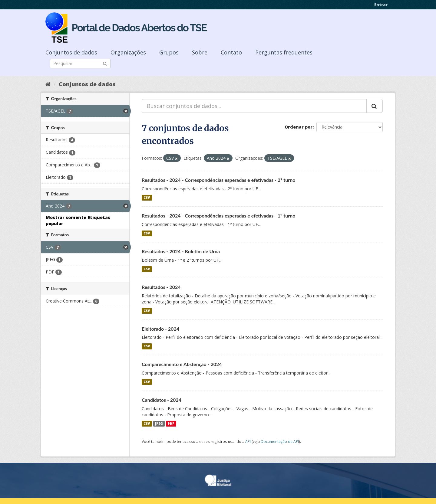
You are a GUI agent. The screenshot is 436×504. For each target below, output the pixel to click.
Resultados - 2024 (161, 287)
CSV (147, 198)
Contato (231, 52)
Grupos (169, 52)
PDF (171, 424)
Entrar (381, 5)
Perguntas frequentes (284, 52)
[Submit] (105, 63)
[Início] (48, 84)
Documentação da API (280, 441)
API (248, 441)
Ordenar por (299, 127)
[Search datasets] (80, 64)
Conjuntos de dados (71, 52)
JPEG (159, 424)
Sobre (200, 52)
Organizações (128, 52)
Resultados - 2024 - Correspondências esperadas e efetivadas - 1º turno (219, 216)
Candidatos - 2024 (162, 400)
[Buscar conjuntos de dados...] (254, 106)
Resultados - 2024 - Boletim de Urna (181, 251)
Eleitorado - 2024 (160, 329)
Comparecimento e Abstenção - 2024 (182, 364)
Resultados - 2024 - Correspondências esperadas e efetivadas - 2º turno (219, 180)
